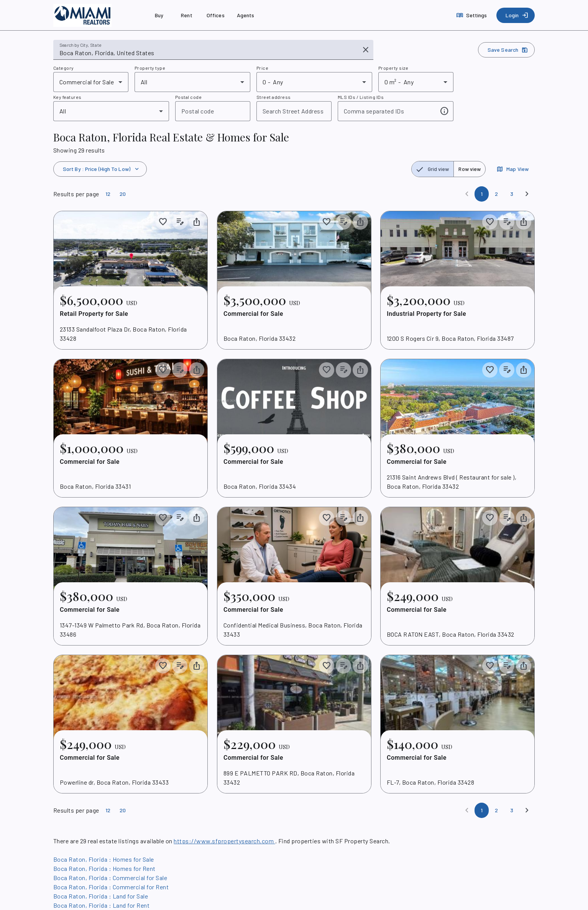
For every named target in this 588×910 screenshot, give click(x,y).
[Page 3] (512, 194)
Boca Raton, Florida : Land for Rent (101, 905)
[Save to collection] (163, 222)
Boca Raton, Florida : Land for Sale (101, 896)
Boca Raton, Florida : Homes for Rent (104, 868)
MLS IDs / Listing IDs (361, 97)
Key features (67, 97)
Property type (150, 68)
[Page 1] (482, 194)
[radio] (433, 169)
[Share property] (197, 222)
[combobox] (208, 53)
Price (262, 68)
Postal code (188, 97)
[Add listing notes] (180, 222)
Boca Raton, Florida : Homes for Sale (104, 859)
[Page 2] (496, 194)
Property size (393, 68)
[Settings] (472, 15)
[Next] (527, 194)
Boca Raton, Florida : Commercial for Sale (110, 878)
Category (64, 68)
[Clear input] (366, 50)
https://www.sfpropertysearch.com (224, 841)
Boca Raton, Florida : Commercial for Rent (111, 887)
